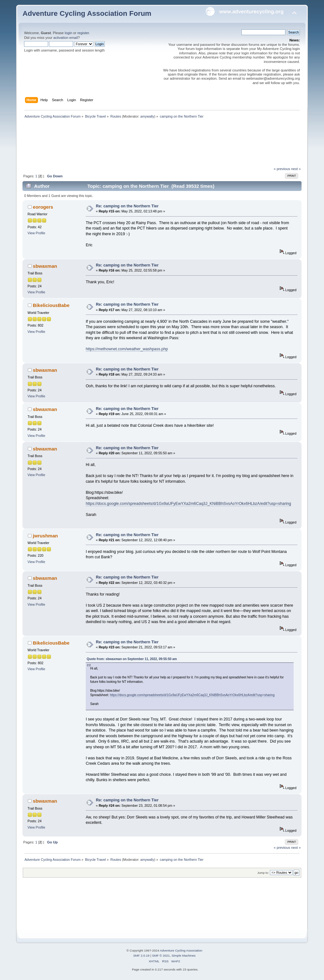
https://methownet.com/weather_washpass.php (127, 349)
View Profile (36, 233)
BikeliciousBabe (51, 305)
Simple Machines (184, 955)
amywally (147, 116)
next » (296, 169)
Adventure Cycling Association (181, 950)
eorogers (43, 207)
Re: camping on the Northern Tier (127, 206)
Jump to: (263, 873)
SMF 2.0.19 (141, 955)
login (68, 33)
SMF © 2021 (161, 955)
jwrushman (45, 536)
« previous (282, 169)
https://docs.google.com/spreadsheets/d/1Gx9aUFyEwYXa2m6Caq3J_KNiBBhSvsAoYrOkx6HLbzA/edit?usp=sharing (188, 504)
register (83, 33)
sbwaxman (45, 266)
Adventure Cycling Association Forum (87, 13)
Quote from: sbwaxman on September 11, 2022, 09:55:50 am (132, 659)
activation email (65, 38)
